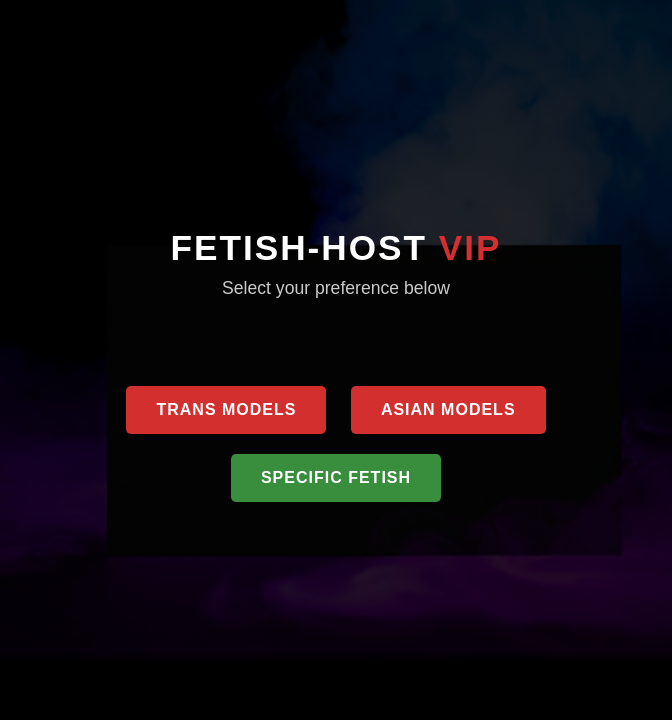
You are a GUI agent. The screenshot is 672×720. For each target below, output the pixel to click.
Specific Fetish (336, 477)
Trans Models (226, 409)
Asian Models (448, 409)
